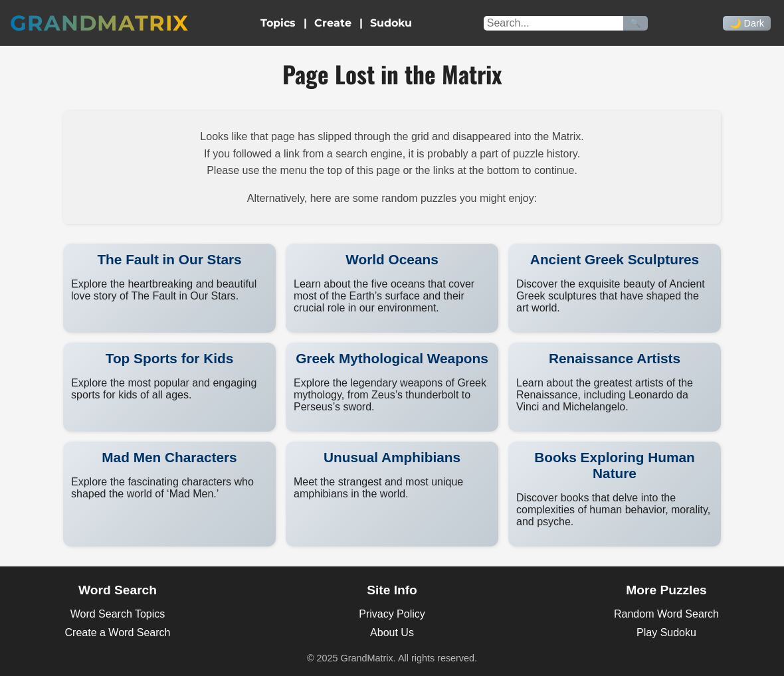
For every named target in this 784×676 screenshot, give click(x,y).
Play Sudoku (666, 633)
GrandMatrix (99, 23)
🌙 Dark (747, 23)
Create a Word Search (118, 633)
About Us (392, 633)
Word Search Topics (118, 614)
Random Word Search (666, 614)
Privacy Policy (392, 614)
